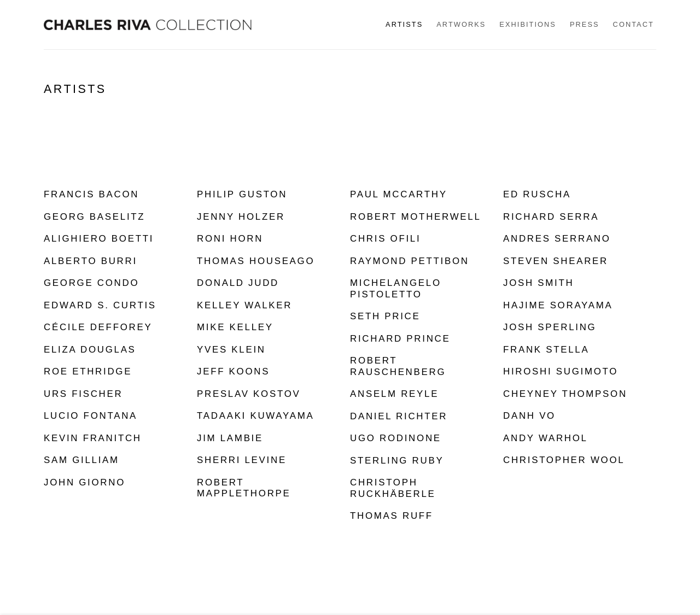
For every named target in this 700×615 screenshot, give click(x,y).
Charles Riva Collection (148, 25)
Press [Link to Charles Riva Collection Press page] (585, 24)
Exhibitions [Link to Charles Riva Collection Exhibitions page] (528, 24)
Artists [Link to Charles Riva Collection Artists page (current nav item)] (404, 24)
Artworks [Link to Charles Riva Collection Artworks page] (461, 24)
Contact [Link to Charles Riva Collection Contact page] (634, 24)
